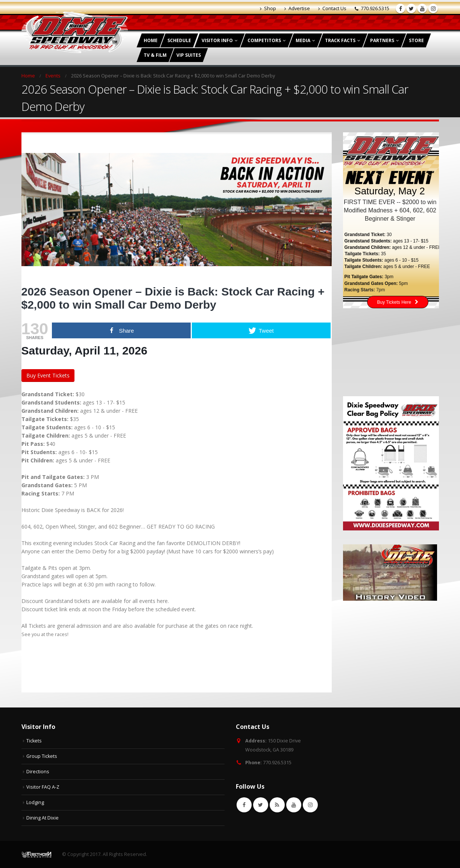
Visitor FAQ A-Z (43, 787)
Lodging (35, 802)
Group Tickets (42, 756)
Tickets (34, 741)
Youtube (294, 805)
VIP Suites (189, 55)
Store (416, 40)
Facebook (244, 805)
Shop (268, 8)
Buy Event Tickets (48, 375)
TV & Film (155, 55)
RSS (277, 805)
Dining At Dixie (43, 818)
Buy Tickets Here (398, 302)
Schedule (179, 40)
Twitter (261, 805)
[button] (177, 651)
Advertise (297, 8)
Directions (38, 772)
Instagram (310, 805)
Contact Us (332, 8)
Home (151, 40)
